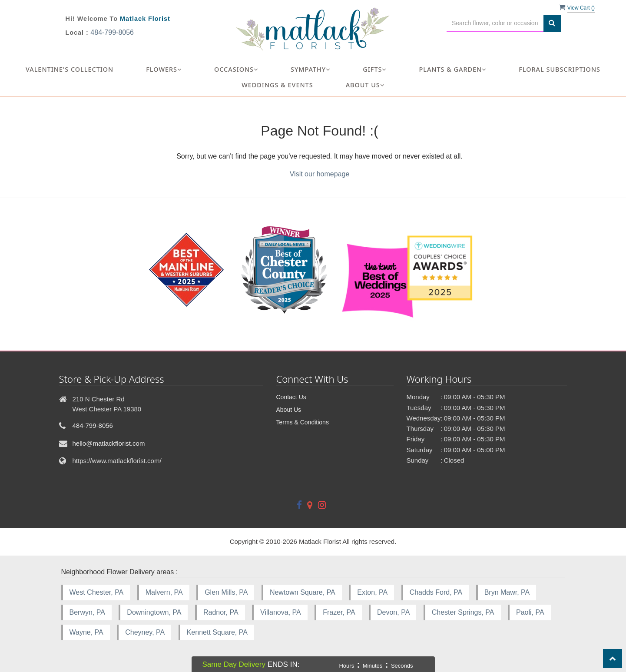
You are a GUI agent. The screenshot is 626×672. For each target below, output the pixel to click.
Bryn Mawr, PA (507, 592)
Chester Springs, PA (463, 612)
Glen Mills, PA (226, 592)
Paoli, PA (530, 612)
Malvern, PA (164, 592)
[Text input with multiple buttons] (495, 23)
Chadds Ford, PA (436, 592)
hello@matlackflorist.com (109, 443)
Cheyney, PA (145, 632)
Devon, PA (393, 612)
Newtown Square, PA (303, 592)
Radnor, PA (221, 612)
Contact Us (291, 397)
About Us (289, 410)
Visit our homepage (320, 174)
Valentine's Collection (70, 69)
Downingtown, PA (154, 612)
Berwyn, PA (87, 612)
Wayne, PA (86, 632)
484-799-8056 (112, 32)
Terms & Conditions (303, 422)
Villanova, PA (281, 612)
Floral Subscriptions (560, 69)
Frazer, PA (339, 612)
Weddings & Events (277, 85)
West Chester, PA (97, 592)
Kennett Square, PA (217, 632)
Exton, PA (372, 592)
